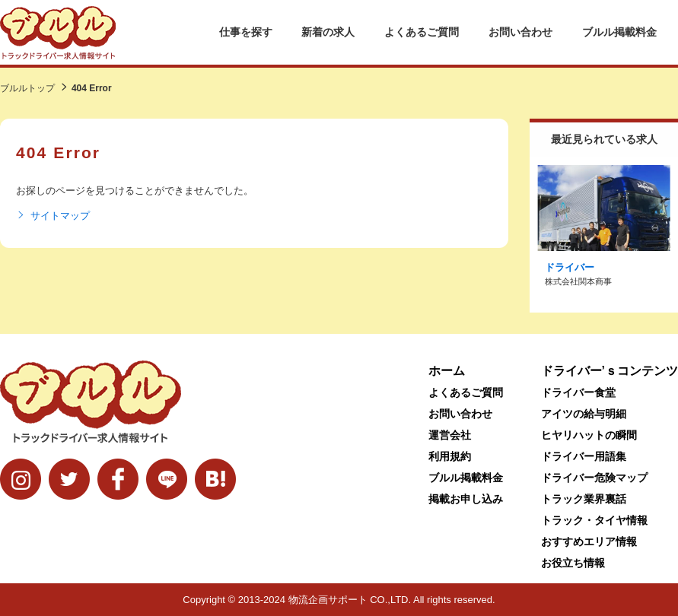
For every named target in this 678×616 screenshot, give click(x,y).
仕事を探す (246, 32)
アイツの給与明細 (584, 414)
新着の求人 (328, 32)
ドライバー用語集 (584, 456)
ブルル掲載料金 (619, 32)
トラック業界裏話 (584, 499)
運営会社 (450, 435)
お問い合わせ (520, 32)
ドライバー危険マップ (594, 478)
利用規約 (450, 456)
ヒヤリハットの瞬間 (589, 435)
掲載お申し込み (466, 499)
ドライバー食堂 (578, 392)
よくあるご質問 (422, 32)
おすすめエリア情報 (589, 541)
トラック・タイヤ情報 (594, 520)
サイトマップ (53, 216)
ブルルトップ (27, 88)
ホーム (447, 371)
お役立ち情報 (573, 563)
